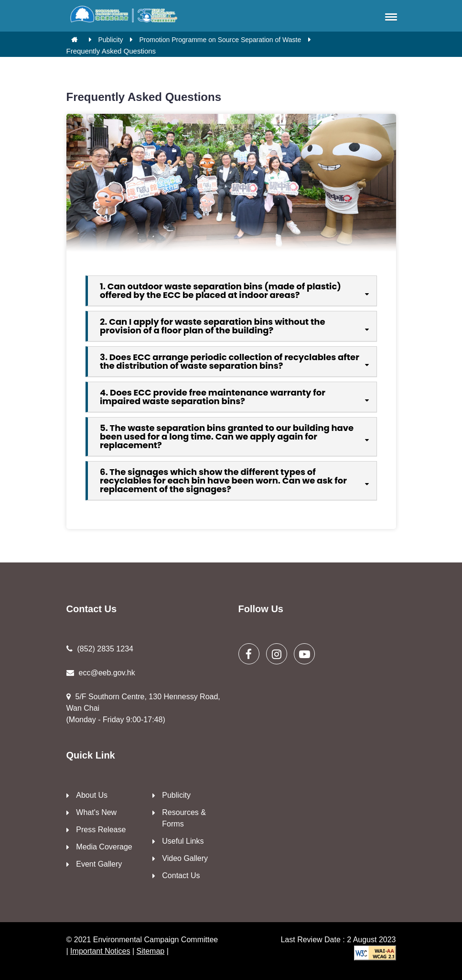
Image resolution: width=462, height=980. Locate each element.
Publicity (110, 40)
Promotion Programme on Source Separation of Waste (220, 40)
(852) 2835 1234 (100, 649)
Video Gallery (185, 858)
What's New (96, 812)
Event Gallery (99, 864)
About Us (92, 795)
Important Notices (100, 951)
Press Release (101, 830)
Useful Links (183, 841)
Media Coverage (104, 847)
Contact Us (181, 875)
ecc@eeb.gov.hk (101, 673)
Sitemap (151, 951)
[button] (389, 17)
